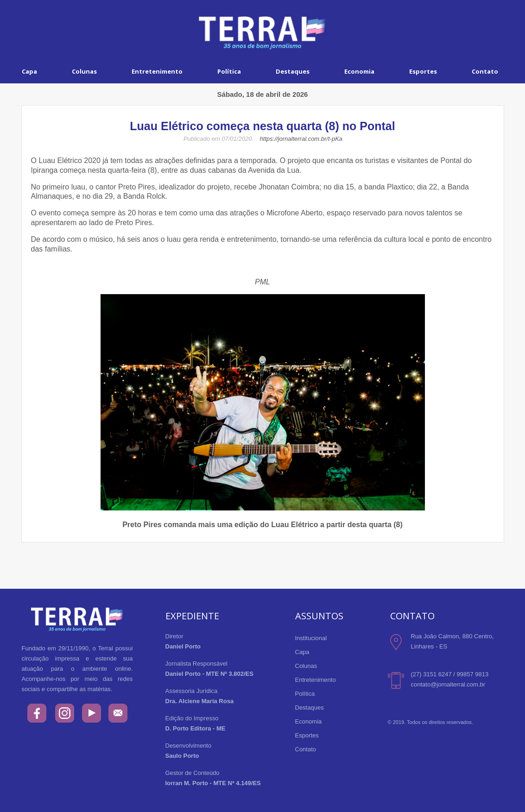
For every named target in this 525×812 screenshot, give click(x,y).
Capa (29, 71)
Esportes (423, 71)
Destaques (293, 71)
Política (229, 71)
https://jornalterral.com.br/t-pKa (301, 139)
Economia (359, 71)
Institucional (311, 638)
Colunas (84, 71)
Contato (306, 749)
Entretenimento (157, 71)
